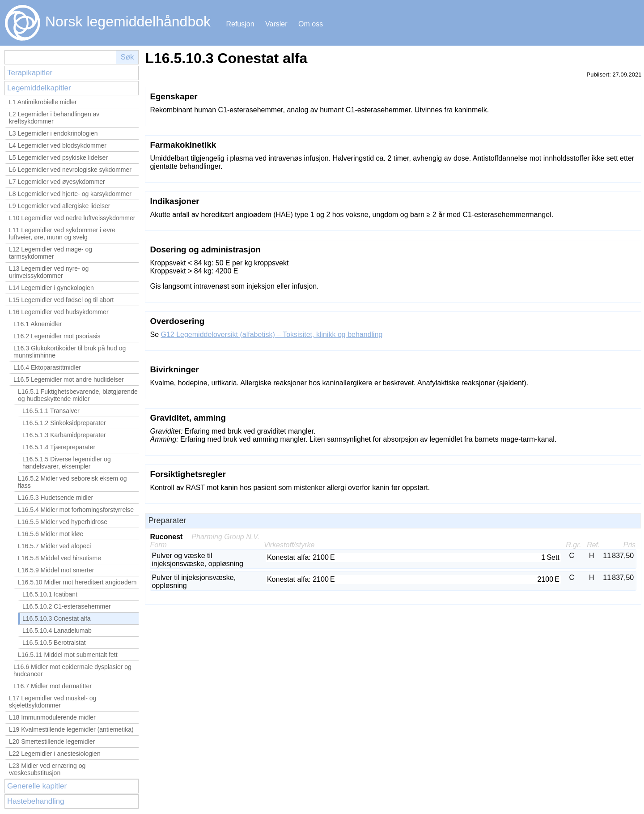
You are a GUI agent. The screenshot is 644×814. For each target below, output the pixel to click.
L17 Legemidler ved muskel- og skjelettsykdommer (53, 702)
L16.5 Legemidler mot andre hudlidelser (69, 379)
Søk (127, 57)
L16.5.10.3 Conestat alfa (57, 618)
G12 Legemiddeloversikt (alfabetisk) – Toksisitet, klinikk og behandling (271, 335)
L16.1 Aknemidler (38, 324)
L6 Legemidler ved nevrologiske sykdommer (70, 170)
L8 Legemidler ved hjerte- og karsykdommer (70, 194)
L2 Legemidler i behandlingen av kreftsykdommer (54, 118)
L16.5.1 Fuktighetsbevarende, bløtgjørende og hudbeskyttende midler (78, 395)
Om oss (311, 24)
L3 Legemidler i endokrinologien (53, 133)
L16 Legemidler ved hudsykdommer (59, 312)
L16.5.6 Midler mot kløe (51, 534)
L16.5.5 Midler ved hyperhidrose (63, 522)
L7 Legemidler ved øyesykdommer (57, 182)
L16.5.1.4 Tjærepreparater (59, 447)
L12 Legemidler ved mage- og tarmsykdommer (51, 253)
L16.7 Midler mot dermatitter (53, 686)
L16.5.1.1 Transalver (51, 411)
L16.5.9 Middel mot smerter (56, 570)
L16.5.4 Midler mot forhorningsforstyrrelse (76, 510)
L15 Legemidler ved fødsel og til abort (61, 300)
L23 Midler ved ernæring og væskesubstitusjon (47, 769)
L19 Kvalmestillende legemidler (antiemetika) (71, 729)
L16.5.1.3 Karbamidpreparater (64, 435)
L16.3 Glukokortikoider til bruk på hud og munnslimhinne (70, 352)
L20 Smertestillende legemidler (52, 742)
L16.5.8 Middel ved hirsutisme (59, 558)
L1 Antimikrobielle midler (43, 102)
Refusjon (240, 24)
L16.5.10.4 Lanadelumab (57, 631)
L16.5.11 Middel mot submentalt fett (68, 655)
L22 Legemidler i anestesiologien (55, 754)
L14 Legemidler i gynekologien (51, 288)
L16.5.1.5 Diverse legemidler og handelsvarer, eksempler (67, 463)
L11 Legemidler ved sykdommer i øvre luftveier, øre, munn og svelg (62, 234)
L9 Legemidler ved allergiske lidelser (59, 206)
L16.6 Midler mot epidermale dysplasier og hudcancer (72, 670)
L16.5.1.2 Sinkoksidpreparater (64, 423)
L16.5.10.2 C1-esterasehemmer (67, 606)
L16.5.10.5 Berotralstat (54, 643)
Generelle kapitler (37, 786)
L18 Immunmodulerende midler (52, 717)
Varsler (276, 24)
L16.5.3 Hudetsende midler (55, 498)
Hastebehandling (36, 801)
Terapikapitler (30, 73)
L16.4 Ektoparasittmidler (47, 367)
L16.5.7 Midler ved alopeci (54, 546)
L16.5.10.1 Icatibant (50, 594)
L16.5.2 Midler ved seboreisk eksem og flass (72, 482)
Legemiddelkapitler (39, 88)
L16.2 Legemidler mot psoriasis (57, 336)
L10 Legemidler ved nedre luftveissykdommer (72, 218)
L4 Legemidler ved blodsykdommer (58, 145)
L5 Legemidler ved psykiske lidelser (58, 158)
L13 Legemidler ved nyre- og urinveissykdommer (49, 272)
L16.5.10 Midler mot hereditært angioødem (77, 582)
